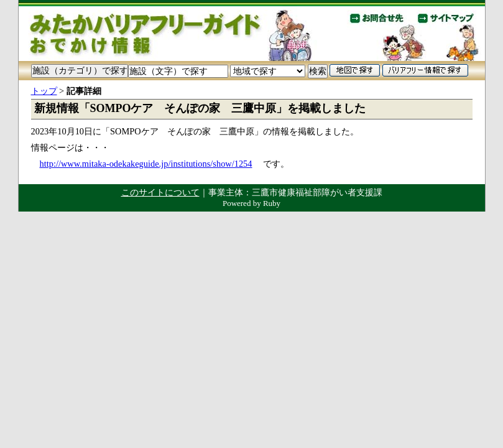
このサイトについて (160, 192)
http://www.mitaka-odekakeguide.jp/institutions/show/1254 (146, 164)
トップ (44, 91)
